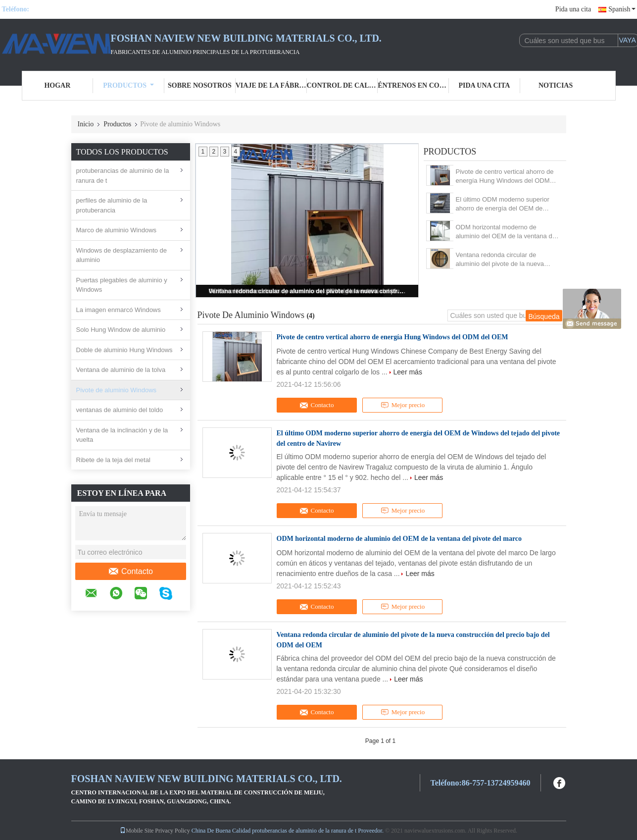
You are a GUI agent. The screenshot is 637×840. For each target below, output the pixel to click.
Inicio (86, 124)
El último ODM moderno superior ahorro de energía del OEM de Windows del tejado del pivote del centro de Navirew (504, 204)
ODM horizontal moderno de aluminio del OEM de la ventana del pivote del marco (507, 232)
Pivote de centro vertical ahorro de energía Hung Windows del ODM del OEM (505, 177)
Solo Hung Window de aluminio (121, 330)
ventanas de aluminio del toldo (120, 410)
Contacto (130, 572)
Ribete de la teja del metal (113, 460)
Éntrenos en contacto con (413, 85)
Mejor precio (403, 405)
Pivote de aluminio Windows (117, 390)
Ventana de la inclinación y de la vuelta (122, 435)
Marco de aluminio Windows (117, 230)
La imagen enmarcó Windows (119, 310)
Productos (128, 85)
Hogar (57, 85)
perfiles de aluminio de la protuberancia (112, 205)
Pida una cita (573, 9)
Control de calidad (343, 85)
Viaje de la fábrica (271, 85)
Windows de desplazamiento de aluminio (122, 255)
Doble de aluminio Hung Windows (124, 350)
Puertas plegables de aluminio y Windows (122, 285)
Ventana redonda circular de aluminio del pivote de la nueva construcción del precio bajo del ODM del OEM (308, 291)
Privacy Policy (172, 831)
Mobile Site (137, 831)
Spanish (622, 9)
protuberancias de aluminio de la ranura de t (123, 176)
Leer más (408, 372)
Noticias (556, 85)
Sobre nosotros (200, 85)
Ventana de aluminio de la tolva (121, 370)
